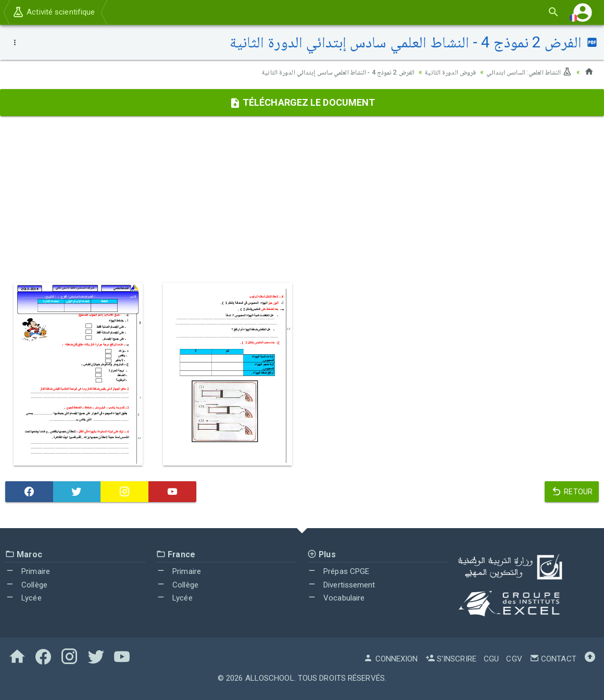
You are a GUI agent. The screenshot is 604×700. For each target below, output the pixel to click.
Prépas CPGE (338, 571)
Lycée (23, 598)
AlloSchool (270, 678)
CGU (491, 659)
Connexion (391, 659)
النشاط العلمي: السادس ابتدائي (526, 72)
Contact (553, 659)
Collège (26, 585)
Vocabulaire (336, 598)
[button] (583, 12)
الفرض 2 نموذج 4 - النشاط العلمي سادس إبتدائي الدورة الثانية (324, 72)
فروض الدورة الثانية (443, 72)
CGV (514, 659)
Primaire (28, 571)
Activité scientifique (53, 12)
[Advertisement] (302, 199)
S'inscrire (451, 659)
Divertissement (341, 585)
